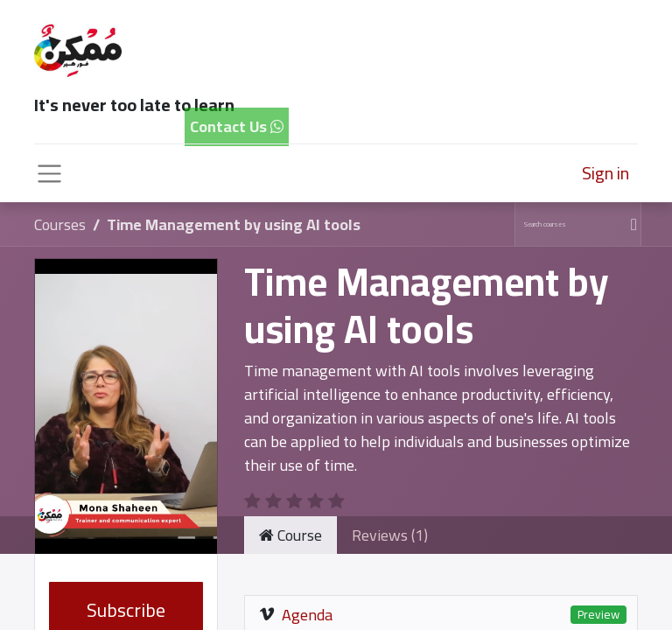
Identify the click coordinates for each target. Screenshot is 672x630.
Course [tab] (290, 535)
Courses (60, 224)
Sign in (605, 173)
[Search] (631, 224)
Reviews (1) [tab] (390, 535)
